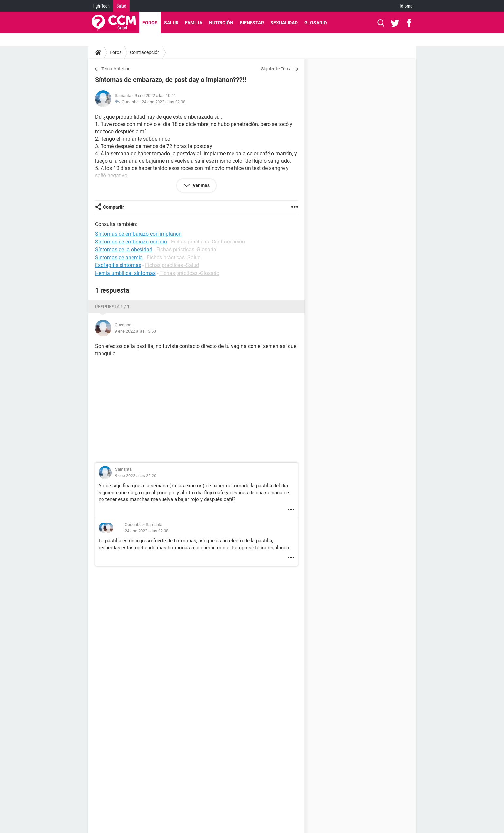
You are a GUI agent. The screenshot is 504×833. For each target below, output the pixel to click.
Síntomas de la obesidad (124, 250)
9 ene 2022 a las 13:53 (135, 331)
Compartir (114, 207)
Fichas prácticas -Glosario (186, 250)
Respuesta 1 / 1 (112, 307)
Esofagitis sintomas (118, 265)
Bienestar (252, 23)
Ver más (201, 185)
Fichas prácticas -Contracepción (208, 242)
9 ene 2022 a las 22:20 (136, 476)
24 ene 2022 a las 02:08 (164, 102)
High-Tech (101, 6)
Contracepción (145, 52)
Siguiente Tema (276, 69)
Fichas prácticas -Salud (174, 257)
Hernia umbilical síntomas (125, 273)
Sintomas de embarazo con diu (131, 242)
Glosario (316, 23)
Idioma (406, 6)
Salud (121, 6)
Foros (150, 23)
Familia (194, 23)
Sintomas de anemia (119, 257)
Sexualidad (284, 23)
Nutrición (221, 23)
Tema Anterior (115, 69)
